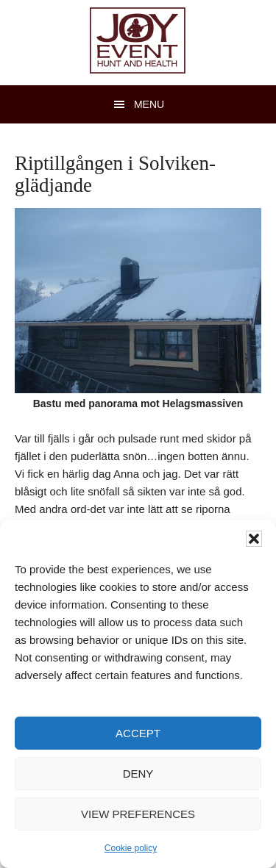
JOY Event (138, 40)
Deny (138, 774)
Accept (138, 733)
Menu (149, 104)
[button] (254, 539)
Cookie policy (131, 848)
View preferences (138, 814)
